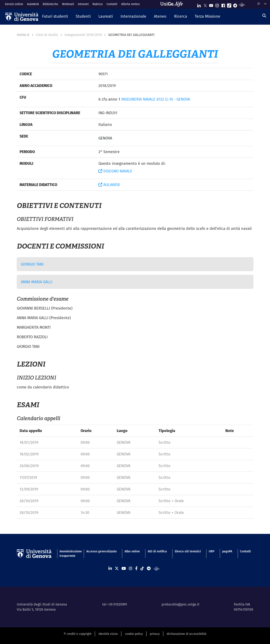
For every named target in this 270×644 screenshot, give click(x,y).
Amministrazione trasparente (69, 554)
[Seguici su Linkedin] (199, 5)
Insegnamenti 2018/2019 (83, 35)
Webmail (68, 4)
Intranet (83, 4)
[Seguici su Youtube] (211, 5)
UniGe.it (23, 35)
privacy (155, 634)
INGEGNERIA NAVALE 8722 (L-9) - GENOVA (156, 99)
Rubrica (98, 4)
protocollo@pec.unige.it (180, 604)
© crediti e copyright (77, 634)
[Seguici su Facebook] (223, 5)
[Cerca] (264, 16)
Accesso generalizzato (102, 551)
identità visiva (108, 634)
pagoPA (227, 551)
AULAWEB (109, 185)
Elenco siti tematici (188, 551)
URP (212, 551)
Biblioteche (50, 4)
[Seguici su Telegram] (235, 5)
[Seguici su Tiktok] (229, 5)
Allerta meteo (130, 4)
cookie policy (134, 634)
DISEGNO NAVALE (115, 171)
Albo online (132, 551)
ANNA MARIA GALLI (37, 282)
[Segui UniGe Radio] (242, 5)
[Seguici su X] (205, 5)
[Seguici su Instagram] (217, 5)
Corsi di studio (47, 35)
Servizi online (14, 4)
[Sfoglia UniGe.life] (173, 4)
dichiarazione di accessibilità (187, 634)
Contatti (112, 4)
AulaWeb (33, 4)
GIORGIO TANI (32, 264)
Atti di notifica (157, 551)
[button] (55, 17)
